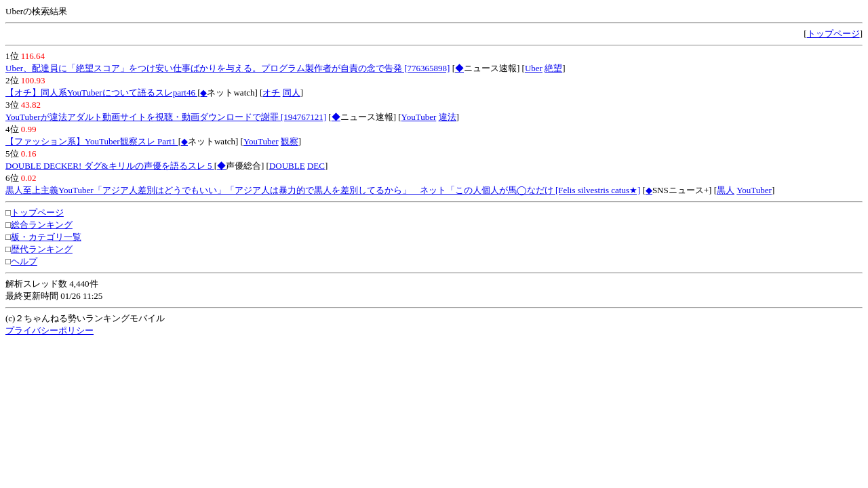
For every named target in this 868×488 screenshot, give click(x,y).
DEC (316, 166)
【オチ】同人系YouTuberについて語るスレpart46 (101, 93)
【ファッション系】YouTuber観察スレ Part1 (92, 141)
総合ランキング (42, 225)
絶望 (553, 68)
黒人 (726, 190)
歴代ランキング (42, 249)
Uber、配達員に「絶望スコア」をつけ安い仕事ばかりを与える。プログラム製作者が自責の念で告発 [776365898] (228, 68)
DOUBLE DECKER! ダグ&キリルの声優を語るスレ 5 (110, 166)
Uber (534, 68)
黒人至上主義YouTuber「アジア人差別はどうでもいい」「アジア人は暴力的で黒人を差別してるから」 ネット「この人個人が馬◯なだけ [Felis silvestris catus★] (323, 190)
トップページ (833, 34)
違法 (448, 117)
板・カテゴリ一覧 (46, 237)
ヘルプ (24, 261)
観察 (290, 141)
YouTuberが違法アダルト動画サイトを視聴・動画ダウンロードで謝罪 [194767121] (166, 117)
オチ (271, 93)
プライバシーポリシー (50, 330)
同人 (292, 93)
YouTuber (419, 117)
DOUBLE (287, 166)
